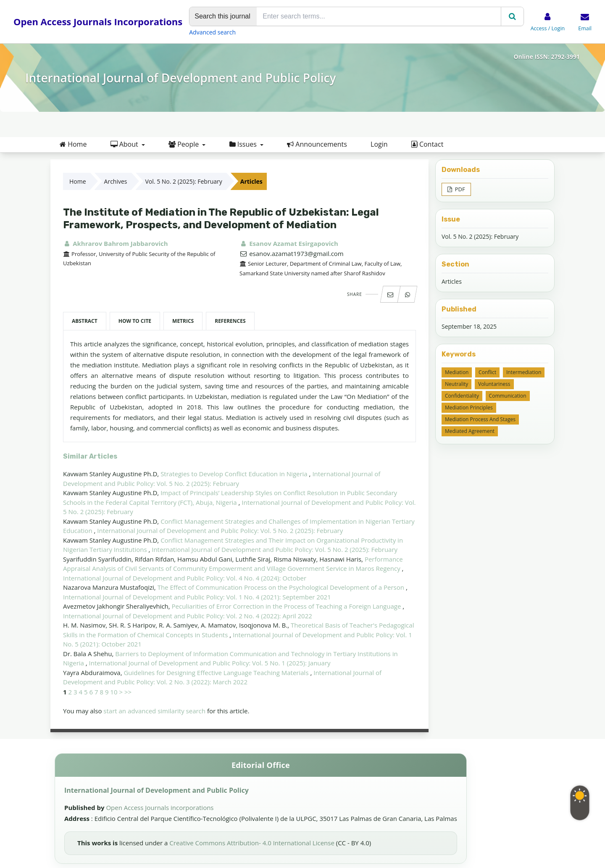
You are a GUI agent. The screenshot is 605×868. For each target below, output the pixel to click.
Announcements (317, 144)
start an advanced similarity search (154, 711)
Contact (427, 144)
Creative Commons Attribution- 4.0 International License (253, 843)
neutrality (456, 384)
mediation (457, 372)
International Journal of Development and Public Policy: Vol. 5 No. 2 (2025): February (220, 530)
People (184, 144)
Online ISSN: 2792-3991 (547, 57)
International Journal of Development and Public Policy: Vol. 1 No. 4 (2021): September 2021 (197, 597)
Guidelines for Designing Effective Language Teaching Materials (217, 673)
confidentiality (462, 396)
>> (128, 692)
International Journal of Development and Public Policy (181, 78)
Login (379, 144)
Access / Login (548, 28)
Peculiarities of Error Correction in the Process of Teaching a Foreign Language (287, 606)
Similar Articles (90, 456)
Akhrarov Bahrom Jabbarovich (116, 243)
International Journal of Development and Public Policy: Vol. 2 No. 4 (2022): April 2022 (188, 616)
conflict (487, 372)
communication (508, 396)
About (125, 144)
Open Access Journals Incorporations (98, 21)
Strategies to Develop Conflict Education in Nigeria (235, 474)
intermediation (524, 372)
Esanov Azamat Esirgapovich (289, 243)
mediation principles (469, 408)
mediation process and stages (480, 419)
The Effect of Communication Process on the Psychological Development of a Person (282, 587)
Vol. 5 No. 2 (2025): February (184, 181)
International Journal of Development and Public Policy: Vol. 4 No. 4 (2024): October (185, 578)
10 (114, 692)
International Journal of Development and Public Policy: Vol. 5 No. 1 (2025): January (210, 663)
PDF (459, 189)
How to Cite (135, 321)
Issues (244, 144)
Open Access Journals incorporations (160, 807)
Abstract (85, 321)
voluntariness (494, 384)
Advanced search (212, 32)
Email (585, 28)
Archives (116, 181)
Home (73, 144)
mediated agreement (470, 431)
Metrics (183, 321)
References (230, 321)
